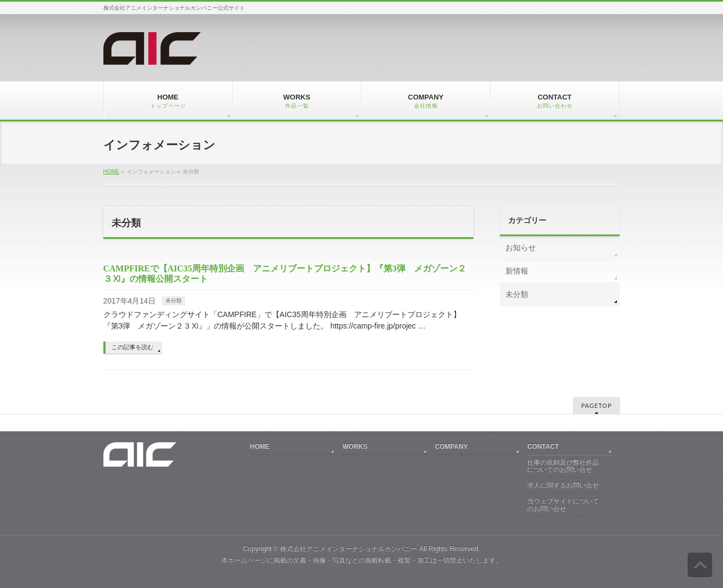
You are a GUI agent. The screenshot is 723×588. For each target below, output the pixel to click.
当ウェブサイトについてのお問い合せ (563, 505)
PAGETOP (596, 406)
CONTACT (543, 447)
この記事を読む (132, 347)
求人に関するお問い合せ (563, 485)
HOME (112, 172)
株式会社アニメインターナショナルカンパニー (349, 549)
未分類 (174, 301)
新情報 (517, 271)
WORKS (355, 447)
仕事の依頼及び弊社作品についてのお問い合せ (563, 466)
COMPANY (451, 447)
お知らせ (521, 247)
